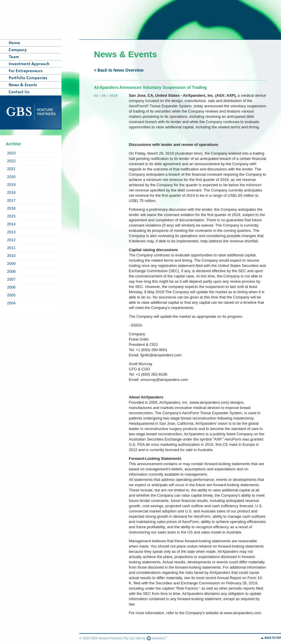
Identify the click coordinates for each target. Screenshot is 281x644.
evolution (157, 638)
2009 (11, 264)
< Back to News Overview (119, 70)
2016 (11, 208)
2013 (11, 232)
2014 (11, 224)
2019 (11, 185)
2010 (11, 256)
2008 (11, 271)
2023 (11, 153)
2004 (11, 303)
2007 (11, 279)
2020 (11, 177)
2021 (11, 169)
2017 (11, 200)
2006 (11, 287)
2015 (11, 216)
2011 (11, 248)
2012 (11, 240)
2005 (11, 295)
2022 (11, 161)
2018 (11, 192)
